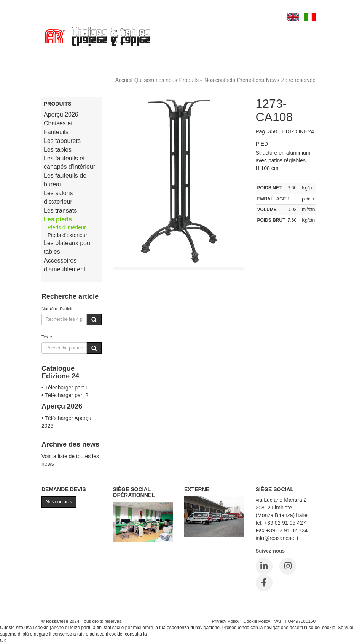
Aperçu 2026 (61, 115)
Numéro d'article (58, 308)
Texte (47, 337)
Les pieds (58, 219)
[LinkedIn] (264, 566)
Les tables (58, 150)
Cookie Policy (257, 621)
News (273, 80)
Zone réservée (298, 80)
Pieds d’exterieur (67, 235)
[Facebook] (264, 583)
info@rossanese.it (277, 538)
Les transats (60, 211)
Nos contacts (220, 80)
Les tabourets (62, 141)
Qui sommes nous (156, 80)
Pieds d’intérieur (67, 227)
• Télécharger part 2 (65, 395)
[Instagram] (288, 566)
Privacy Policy (226, 621)
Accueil (124, 80)
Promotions (251, 80)
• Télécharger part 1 (65, 388)
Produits (191, 80)
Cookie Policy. (162, 634)
